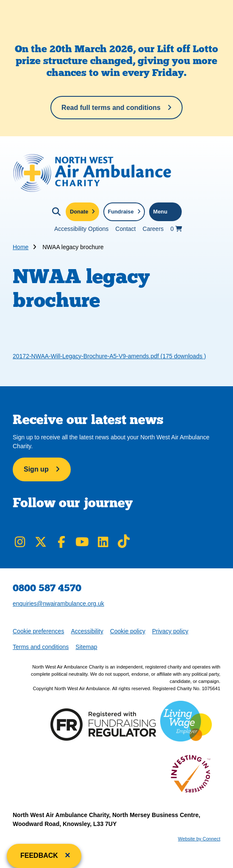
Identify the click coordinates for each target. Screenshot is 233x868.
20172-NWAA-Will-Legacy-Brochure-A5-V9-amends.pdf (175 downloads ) (109, 356)
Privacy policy (170, 631)
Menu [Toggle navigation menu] (160, 212)
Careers (153, 229)
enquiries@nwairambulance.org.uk (58, 604)
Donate (79, 212)
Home (21, 247)
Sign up (36, 469)
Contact (125, 229)
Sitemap (86, 647)
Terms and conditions (41, 647)
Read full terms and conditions (111, 108)
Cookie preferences (38, 631)
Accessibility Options (81, 229)
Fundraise (121, 212)
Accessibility (87, 631)
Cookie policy (128, 631)
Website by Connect (199, 839)
